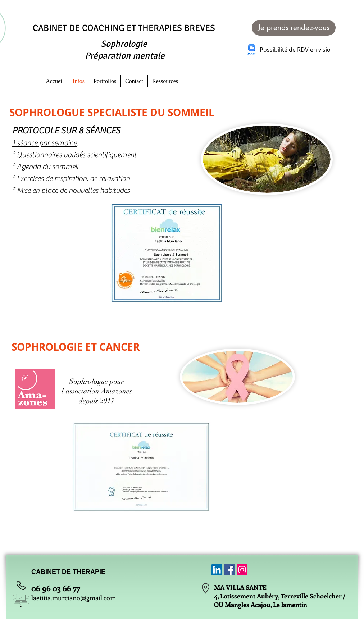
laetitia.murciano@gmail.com (74, 598)
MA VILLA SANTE (240, 587)
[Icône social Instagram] (242, 570)
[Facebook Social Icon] (229, 570)
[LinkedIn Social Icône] (217, 570)
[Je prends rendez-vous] (294, 28)
